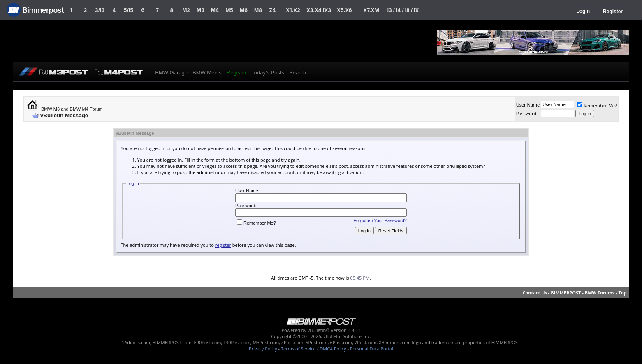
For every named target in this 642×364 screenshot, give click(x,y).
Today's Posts (268, 73)
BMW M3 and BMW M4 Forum (72, 109)
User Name (528, 105)
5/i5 (129, 10)
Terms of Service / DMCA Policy (314, 349)
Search (298, 73)
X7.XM (371, 10)
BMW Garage (171, 73)
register (223, 245)
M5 (229, 10)
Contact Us (535, 293)
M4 (215, 10)
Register (613, 12)
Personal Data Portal (372, 349)
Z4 (272, 10)
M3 (200, 10)
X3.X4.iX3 (319, 10)
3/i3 (100, 10)
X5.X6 (344, 10)
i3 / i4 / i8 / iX (403, 10)
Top (623, 293)
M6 (244, 10)
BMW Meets (207, 73)
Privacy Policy (263, 349)
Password (526, 113)
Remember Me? (597, 105)
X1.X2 (293, 10)
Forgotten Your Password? (380, 220)
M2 (186, 10)
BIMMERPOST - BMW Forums (583, 293)
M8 (258, 10)
